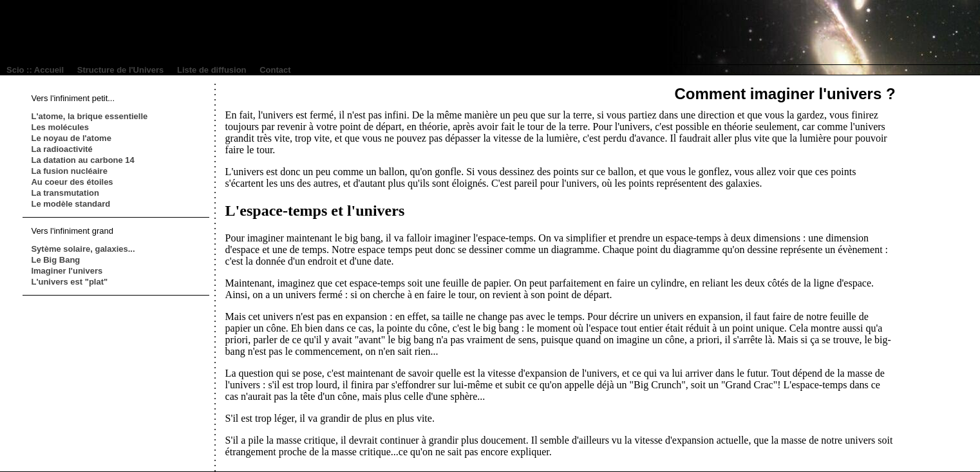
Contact (275, 70)
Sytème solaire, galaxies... (83, 249)
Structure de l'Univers (121, 70)
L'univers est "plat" (69, 282)
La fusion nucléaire (69, 171)
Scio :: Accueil (35, 70)
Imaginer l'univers (67, 271)
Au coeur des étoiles (72, 182)
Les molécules (60, 127)
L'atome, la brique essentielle (89, 116)
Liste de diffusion (212, 70)
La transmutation (65, 193)
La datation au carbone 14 (82, 160)
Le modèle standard (71, 204)
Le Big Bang (55, 260)
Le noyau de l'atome (71, 138)
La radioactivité (61, 149)
